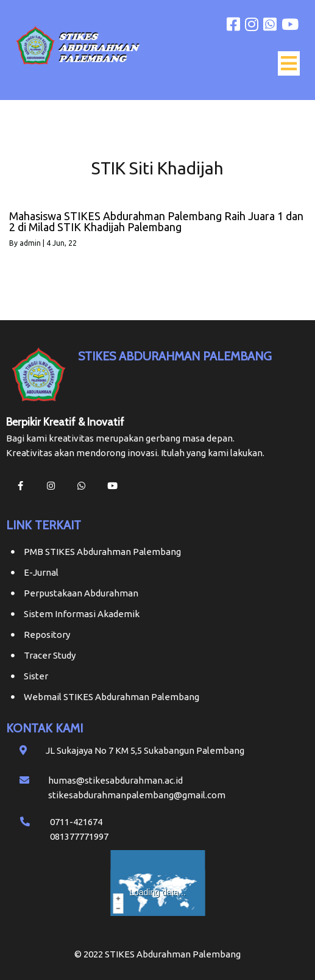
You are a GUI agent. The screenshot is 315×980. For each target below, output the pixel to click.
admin (30, 243)
